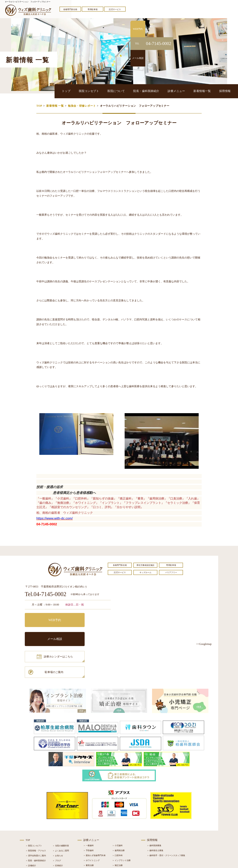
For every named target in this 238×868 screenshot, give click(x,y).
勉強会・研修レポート (82, 106)
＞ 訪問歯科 (117, 845)
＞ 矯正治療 (117, 830)
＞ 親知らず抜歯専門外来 (94, 820)
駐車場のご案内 (90, 633)
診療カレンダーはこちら (49, 633)
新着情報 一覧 (55, 106)
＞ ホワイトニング (91, 825)
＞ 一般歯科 (89, 810)
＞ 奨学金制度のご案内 (36, 820)
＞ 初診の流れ (32, 835)
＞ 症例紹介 (58, 830)
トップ (75, 91)
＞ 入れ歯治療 (89, 835)
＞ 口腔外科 (117, 820)
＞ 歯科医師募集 (154, 810)
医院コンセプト (96, 91)
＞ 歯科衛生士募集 (155, 815)
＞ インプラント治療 (121, 825)
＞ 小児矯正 (117, 835)
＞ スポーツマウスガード (94, 840)
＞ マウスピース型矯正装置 (124, 840)
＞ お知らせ (58, 820)
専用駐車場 (93, 9)
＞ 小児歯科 (117, 810)
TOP (39, 106)
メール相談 (90, 618)
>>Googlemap (204, 644)
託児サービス (115, 9)
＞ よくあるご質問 (61, 815)
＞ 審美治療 (89, 830)
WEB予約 (45, 618)
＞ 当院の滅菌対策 (61, 810)
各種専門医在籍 (70, 9)
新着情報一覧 (204, 91)
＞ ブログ (57, 825)
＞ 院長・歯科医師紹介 (36, 825)
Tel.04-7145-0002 (46, 594)
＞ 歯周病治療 (118, 815)
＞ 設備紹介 (31, 830)
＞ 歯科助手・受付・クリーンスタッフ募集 (166, 820)
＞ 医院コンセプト (34, 810)
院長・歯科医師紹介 (151, 91)
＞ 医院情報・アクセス (36, 815)
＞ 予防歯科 (89, 815)
